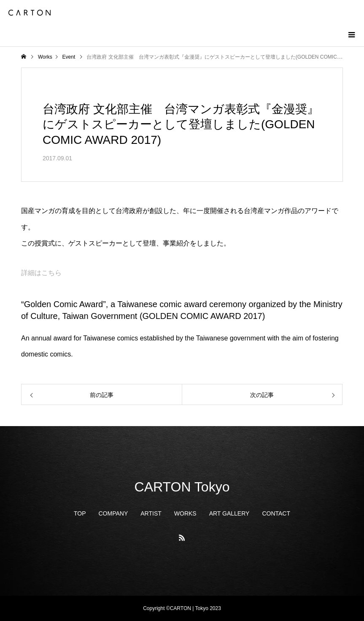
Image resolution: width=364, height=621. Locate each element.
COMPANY (113, 513)
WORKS (185, 513)
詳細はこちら (41, 273)
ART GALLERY (229, 513)
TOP (80, 513)
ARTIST (151, 513)
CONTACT (276, 513)
